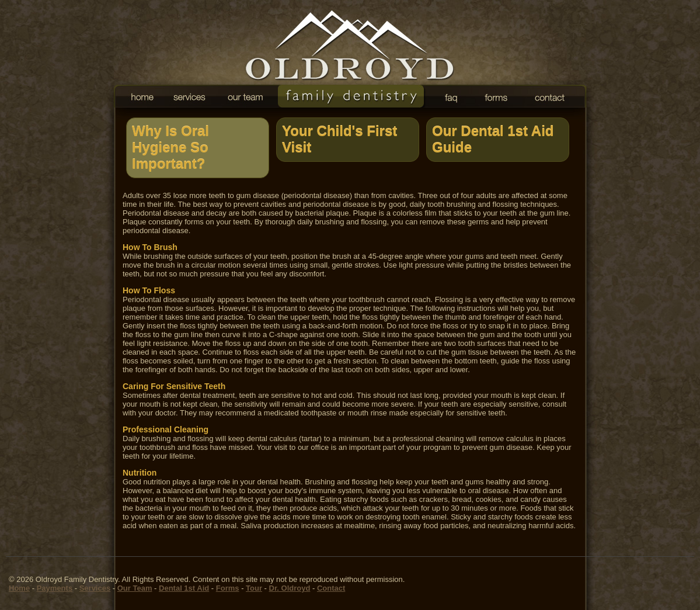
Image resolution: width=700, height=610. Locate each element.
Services (95, 588)
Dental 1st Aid (184, 588)
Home (19, 588)
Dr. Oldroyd (290, 588)
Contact (331, 588)
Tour (254, 588)
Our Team (135, 588)
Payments (55, 588)
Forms (228, 588)
